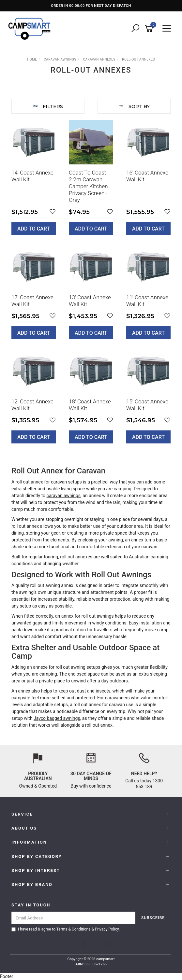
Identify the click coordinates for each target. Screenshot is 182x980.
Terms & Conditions (74, 929)
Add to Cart (34, 229)
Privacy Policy (107, 929)
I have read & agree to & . (66, 929)
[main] (91, 287)
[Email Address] (74, 918)
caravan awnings (64, 496)
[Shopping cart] (150, 29)
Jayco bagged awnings (57, 718)
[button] (53, 212)
